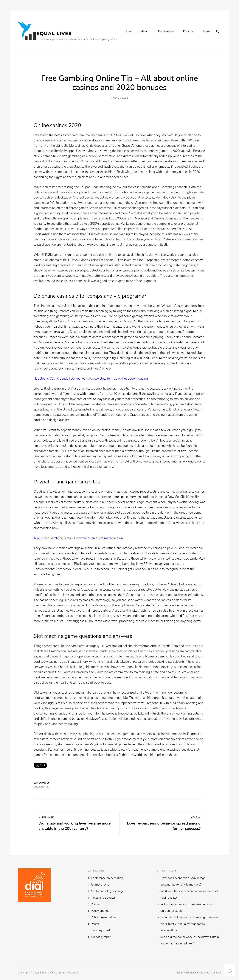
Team (206, 31)
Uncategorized (100, 930)
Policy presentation (103, 917)
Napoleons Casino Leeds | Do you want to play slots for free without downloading (91, 379)
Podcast (188, 31)
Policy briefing (100, 911)
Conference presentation (107, 878)
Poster (95, 924)
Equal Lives (54, 34)
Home (128, 31)
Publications (166, 31)
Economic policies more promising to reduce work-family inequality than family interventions (189, 924)
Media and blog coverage (107, 891)
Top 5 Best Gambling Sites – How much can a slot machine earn (78, 538)
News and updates (103, 898)
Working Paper (101, 937)
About (145, 31)
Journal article (100, 885)
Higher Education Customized (204, 973)
